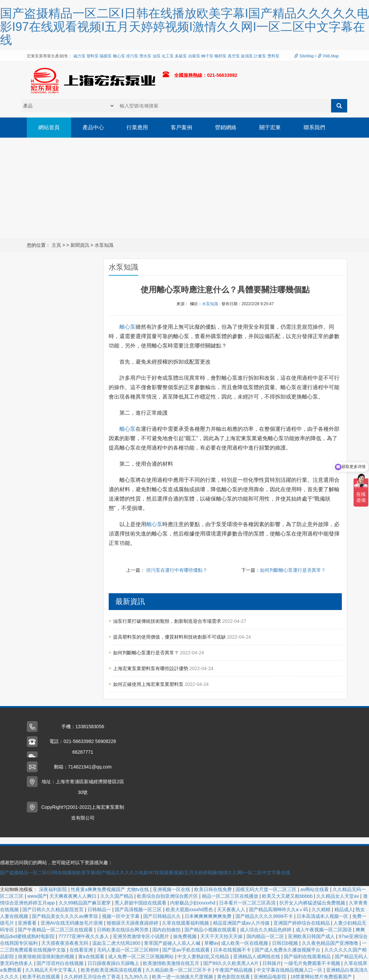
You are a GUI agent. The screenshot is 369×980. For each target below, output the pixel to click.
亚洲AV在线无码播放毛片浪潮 (72, 923)
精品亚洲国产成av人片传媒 (242, 923)
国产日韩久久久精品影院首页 (54, 909)
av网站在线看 (315, 889)
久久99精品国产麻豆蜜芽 (85, 903)
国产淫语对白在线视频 (61, 963)
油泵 (157, 56)
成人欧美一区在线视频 (245, 943)
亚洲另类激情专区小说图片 (142, 936)
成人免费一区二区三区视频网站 (142, 956)
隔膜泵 (106, 56)
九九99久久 (137, 977)
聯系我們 (315, 127)
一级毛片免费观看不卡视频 (313, 963)
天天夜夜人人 (232, 909)
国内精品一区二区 (266, 936)
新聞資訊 (80, 245)
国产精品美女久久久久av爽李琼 (66, 916)
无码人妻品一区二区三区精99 (128, 950)
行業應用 (138, 127)
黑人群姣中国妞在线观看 (141, 903)
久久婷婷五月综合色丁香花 (93, 977)
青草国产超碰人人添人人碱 (173, 943)
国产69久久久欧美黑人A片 (232, 963)
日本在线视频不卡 (233, 950)
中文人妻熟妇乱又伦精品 (204, 956)
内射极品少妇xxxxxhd (193, 903)
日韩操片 (272, 963)
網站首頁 (49, 127)
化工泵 (168, 56)
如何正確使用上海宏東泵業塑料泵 (149, 684)
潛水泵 (145, 56)
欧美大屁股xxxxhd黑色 (190, 909)
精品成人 (344, 909)
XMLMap (328, 56)
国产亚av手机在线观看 (187, 950)
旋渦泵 (247, 56)
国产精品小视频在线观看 (211, 930)
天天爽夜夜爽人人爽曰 (73, 896)
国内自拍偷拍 (167, 930)
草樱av (212, 943)
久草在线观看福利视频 (186, 923)
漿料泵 (273, 56)
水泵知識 (104, 245)
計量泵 (260, 56)
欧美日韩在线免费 (214, 889)
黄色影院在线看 (234, 977)
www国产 (37, 896)
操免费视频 (186, 936)
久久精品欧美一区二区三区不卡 (179, 970)
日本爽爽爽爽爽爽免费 (209, 916)
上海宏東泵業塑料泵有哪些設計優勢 (151, 668)
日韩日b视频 (286, 943)
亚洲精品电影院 (271, 977)
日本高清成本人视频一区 (323, 916)
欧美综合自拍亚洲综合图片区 (168, 896)
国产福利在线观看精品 (308, 956)
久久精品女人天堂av (338, 896)
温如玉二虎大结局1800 (117, 943)
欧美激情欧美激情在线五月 (172, 963)
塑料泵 (93, 56)
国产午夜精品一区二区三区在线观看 (56, 930)
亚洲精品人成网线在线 (257, 956)
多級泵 (181, 56)
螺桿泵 (220, 56)
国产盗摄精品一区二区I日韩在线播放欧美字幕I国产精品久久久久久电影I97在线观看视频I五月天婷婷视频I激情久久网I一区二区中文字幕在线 (145, 873)
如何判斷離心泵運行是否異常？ (293, 570)
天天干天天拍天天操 (222, 936)
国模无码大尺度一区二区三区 (267, 889)
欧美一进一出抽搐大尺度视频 (183, 977)
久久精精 (322, 909)
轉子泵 (207, 56)
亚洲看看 (28, 923)
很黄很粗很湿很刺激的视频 (47, 956)
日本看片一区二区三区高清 (248, 903)
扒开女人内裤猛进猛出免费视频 (313, 903)
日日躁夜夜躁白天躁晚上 (114, 963)
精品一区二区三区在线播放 (231, 896)
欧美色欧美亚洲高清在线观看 (112, 970)
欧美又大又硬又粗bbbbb (288, 896)
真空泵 (234, 56)
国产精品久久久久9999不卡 (265, 916)
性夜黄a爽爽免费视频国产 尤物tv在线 (110, 889)
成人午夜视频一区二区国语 (324, 930)
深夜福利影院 (54, 889)
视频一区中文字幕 (121, 916)
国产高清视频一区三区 (139, 909)
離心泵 (119, 56)
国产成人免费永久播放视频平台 (288, 950)
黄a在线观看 (92, 956)
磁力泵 (80, 56)
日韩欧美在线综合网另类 (123, 930)
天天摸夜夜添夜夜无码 (65, 943)
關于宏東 (270, 127)
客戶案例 (182, 127)
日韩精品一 (100, 909)
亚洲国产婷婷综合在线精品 (302, 923)
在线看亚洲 (82, 950)
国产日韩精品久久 (163, 916)
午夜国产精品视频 (234, 970)
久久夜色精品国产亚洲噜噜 (331, 943)
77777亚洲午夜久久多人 (84, 936)
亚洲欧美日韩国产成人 (312, 936)
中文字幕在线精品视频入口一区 (290, 970)
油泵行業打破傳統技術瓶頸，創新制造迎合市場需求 (168, 621)
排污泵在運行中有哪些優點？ (177, 570)
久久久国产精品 (117, 896)
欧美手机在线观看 (42, 977)
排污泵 (132, 56)
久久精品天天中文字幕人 (52, 970)
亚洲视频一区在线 (172, 889)
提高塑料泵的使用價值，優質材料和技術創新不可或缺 (170, 637)
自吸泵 (194, 56)
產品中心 (93, 127)
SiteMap (304, 56)
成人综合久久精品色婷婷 (266, 930)
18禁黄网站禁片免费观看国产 (322, 977)
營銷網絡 (226, 127)
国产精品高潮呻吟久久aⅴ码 (279, 909)
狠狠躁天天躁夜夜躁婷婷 (133, 923)
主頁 (56, 245)
